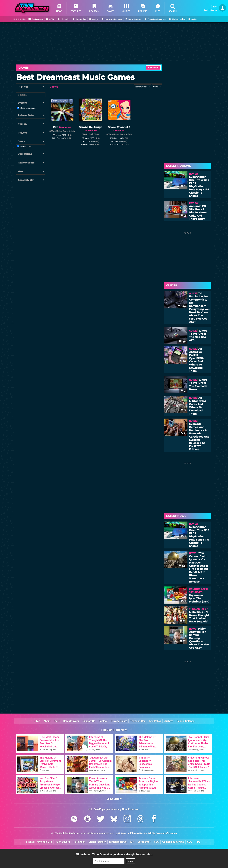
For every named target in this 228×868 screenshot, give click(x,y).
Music (26, 147)
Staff (57, 721)
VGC (156, 842)
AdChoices (133, 833)
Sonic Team (94, 134)
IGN (132, 842)
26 (182, 342)
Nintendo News (118, 842)
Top (37, 721)
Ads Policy (155, 721)
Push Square (63, 842)
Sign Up (214, 10)
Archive (169, 721)
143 (182, 306)
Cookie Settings (185, 721)
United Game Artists (66, 131)
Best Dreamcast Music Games (75, 77)
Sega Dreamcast (28, 108)
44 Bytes (122, 833)
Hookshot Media (67, 833)
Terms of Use (138, 721)
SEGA (52, 131)
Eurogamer (144, 842)
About (47, 721)
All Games (153, 68)
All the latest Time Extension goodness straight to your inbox (114, 854)
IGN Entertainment (96, 833)
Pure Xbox (79, 842)
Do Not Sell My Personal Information (159, 833)
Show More (114, 799)
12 (183, 621)
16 (183, 361)
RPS (198, 842)
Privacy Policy (119, 721)
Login (207, 10)
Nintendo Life (44, 842)
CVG (190, 842)
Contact (103, 721)
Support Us (89, 721)
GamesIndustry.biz (173, 842)
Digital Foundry (97, 842)
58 (182, 566)
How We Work (71, 721)
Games (24, 68)
